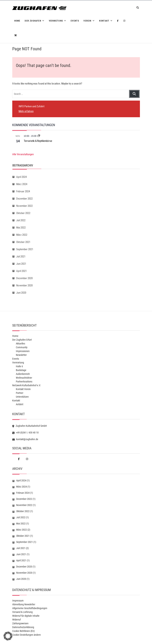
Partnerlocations (24, 382)
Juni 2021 (21, 264)
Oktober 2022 (23, 213)
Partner (20, 393)
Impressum (18, 601)
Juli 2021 (21, 257)
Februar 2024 (23, 191)
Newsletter (21, 355)
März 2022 (22, 235)
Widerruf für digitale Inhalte (26, 616)
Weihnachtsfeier (24, 378)
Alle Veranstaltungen (23, 154)
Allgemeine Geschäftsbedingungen (30, 608)
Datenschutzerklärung (23, 627)
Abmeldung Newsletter (24, 604)
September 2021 (25, 249)
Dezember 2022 (24, 199)
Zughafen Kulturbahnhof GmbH (30, 426)
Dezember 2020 (24, 278)
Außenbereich (23, 374)
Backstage (21, 370)
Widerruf (16, 620)
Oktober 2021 (23, 242)
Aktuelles (20, 344)
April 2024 (21, 177)
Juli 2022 (21, 220)
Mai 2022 (21, 228)
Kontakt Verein (23, 389)
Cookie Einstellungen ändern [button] (27, 635)
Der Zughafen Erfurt (22, 340)
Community (22, 347)
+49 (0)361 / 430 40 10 (25, 433)
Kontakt (104, 21)
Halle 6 (19, 366)
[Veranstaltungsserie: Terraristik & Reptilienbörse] (39, 136)
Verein (87, 21)
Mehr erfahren (26, 111)
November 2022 (24, 206)
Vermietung (56, 21)
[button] (8, 636)
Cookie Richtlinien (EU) (23, 631)
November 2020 (24, 285)
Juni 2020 (21, 293)
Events (75, 21)
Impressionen (23, 351)
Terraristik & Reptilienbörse (38, 141)
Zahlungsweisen (20, 623)
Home (17, 21)
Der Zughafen (33, 21)
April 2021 (21, 271)
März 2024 (22, 184)
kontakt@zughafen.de (25, 439)
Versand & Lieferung (22, 612)
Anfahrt (20, 404)
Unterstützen (22, 397)
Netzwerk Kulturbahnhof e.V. (27, 385)
